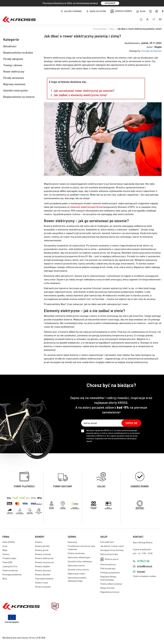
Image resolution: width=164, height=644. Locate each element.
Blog (143, 11)
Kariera (6, 554)
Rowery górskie (42, 546)
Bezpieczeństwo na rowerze (19, 97)
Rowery (39, 542)
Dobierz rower (123, 11)
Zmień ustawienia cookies (144, 576)
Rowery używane (43, 587)
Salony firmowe (73, 11)
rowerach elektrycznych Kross (86, 207)
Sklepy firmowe (107, 588)
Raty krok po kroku (109, 554)
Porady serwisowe (152, 51)
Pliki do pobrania (108, 568)
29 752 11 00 (143, 561)
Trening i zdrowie (13, 65)
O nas (5, 546)
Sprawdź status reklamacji (80, 561)
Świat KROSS (9, 542)
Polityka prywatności (110, 572)
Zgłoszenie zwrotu (76, 565)
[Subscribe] (131, 423)
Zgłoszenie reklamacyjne (79, 557)
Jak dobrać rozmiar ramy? (112, 546)
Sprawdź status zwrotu (78, 569)
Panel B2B (7, 562)
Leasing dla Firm (10, 566)
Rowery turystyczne (44, 562)
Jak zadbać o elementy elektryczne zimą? (80, 95)
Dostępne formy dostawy (112, 550)
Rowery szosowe (43, 554)
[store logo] (19, 20)
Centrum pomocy (108, 564)
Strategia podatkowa (12, 574)
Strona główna (100, 29)
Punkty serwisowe (76, 553)
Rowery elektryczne (44, 558)
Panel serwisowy (10, 570)
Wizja (5, 550)
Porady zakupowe (13, 59)
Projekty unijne (9, 558)
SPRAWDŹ (110, 3)
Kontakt (141, 572)
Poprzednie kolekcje (44, 578)
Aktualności (10, 46)
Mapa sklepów (98, 11)
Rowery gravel (42, 550)
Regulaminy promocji (110, 592)
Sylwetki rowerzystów (16, 90)
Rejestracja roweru (76, 573)
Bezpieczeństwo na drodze (18, 52)
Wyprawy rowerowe (14, 84)
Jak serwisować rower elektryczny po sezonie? (84, 91)
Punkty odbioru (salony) (111, 584)
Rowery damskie (43, 574)
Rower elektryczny (14, 71)
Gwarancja (72, 542)
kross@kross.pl (145, 566)
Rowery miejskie (42, 566)
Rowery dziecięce (43, 570)
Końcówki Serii (107, 542)
